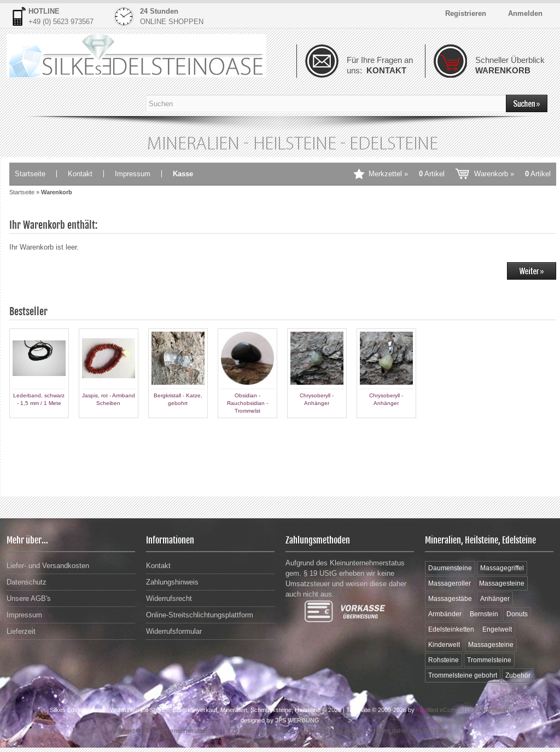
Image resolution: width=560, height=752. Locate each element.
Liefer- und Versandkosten (48, 566)
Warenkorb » (512, 174)
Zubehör (518, 675)
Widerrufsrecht (169, 598)
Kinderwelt (444, 645)
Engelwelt (497, 629)
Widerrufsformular (174, 631)
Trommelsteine (489, 660)
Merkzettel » (407, 174)
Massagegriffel (502, 568)
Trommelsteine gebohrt (463, 675)
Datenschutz (27, 582)
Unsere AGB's (29, 598)
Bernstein (484, 614)
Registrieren (466, 13)
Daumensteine (450, 568)
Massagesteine (502, 583)
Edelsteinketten (451, 629)
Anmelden (525, 13)
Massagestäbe (450, 599)
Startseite (30, 174)
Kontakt (80, 174)
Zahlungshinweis (172, 582)
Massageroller (450, 583)
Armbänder (445, 614)
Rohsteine (444, 660)
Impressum (133, 174)
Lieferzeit (21, 631)
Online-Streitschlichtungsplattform (200, 615)
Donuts (517, 614)
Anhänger (495, 599)
